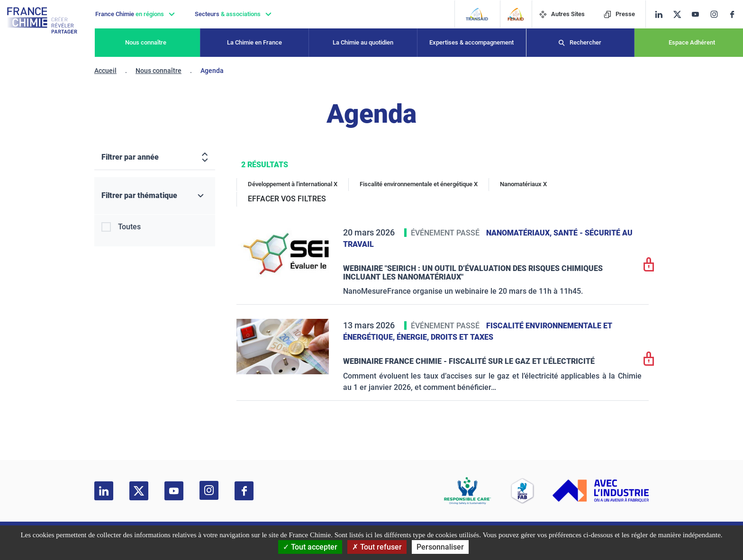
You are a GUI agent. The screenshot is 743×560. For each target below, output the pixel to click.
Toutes (129, 227)
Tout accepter (310, 547)
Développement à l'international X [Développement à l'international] (293, 184)
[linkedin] (659, 14)
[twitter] (680, 14)
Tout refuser (377, 547)
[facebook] (736, 14)
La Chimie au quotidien (363, 42)
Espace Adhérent (692, 42)
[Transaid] (477, 14)
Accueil (105, 71)
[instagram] (717, 14)
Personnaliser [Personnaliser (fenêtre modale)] (440, 547)
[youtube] (699, 14)
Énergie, (414, 337)
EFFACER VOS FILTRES (287, 199)
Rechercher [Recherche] (585, 42)
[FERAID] (516, 14)
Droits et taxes (462, 337)
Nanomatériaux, (520, 233)
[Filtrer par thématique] (155, 196)
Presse (619, 14)
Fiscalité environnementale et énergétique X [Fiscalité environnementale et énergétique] (419, 184)
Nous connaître (146, 42)
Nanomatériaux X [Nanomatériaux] (523, 184)
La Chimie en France (254, 42)
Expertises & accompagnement (471, 42)
